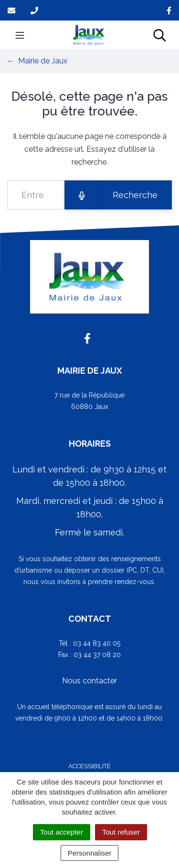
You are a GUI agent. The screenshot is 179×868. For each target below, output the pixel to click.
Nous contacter (89, 681)
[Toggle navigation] (20, 35)
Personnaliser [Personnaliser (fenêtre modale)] (90, 853)
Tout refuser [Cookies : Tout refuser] (121, 832)
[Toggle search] (160, 35)
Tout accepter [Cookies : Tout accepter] (62, 832)
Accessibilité (89, 766)
